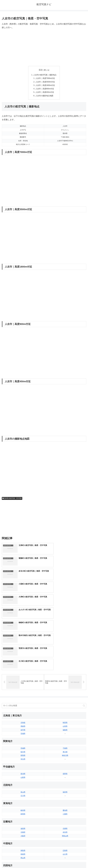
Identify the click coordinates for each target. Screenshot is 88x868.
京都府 (23, 765)
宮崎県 (65, 828)
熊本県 (23, 835)
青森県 (23, 659)
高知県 (65, 809)
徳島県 (23, 806)
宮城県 (23, 667)
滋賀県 (23, 762)
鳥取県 (23, 784)
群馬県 (23, 689)
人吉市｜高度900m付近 (45, 89)
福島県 (65, 663)
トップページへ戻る (23, 861)
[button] (84, 639)
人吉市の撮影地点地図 (44, 97)
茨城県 (23, 681)
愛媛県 (65, 806)
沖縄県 (65, 835)
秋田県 (65, 656)
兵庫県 (65, 762)
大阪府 (23, 769)
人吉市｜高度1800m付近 (45, 86)
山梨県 (23, 711)
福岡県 (23, 824)
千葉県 (65, 681)
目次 (41, 70)
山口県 (65, 787)
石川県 (23, 729)
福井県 (65, 725)
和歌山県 (65, 769)
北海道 (23, 656)
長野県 (65, 707)
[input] (44, 639)
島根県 (23, 787)
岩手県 (23, 663)
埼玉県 (23, 692)
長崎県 (23, 831)
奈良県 (65, 765)
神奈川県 (65, 689)
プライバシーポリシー (66, 861)
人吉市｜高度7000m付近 (45, 79)
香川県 (23, 809)
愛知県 (65, 744)
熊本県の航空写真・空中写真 (12, 499)
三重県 (65, 747)
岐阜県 (23, 744)
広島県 (65, 784)
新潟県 (23, 707)
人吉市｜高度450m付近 (45, 93)
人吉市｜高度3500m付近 (45, 82)
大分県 (65, 824)
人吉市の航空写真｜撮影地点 (45, 75)
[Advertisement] (44, 48)
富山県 (23, 725)
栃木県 (23, 685)
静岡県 (23, 747)
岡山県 (23, 791)
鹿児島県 (65, 831)
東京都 (65, 685)
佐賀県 (23, 828)
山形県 (65, 659)
